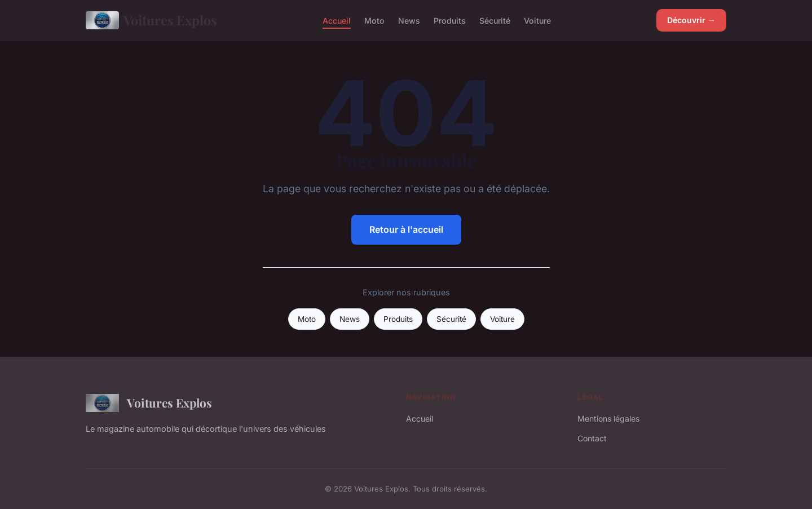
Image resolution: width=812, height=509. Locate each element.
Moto (374, 20)
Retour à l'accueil (406, 229)
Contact (592, 438)
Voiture (537, 20)
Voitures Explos (151, 20)
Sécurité (495, 20)
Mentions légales (608, 419)
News (409, 20)
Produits (450, 20)
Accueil (337, 20)
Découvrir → (691, 20)
